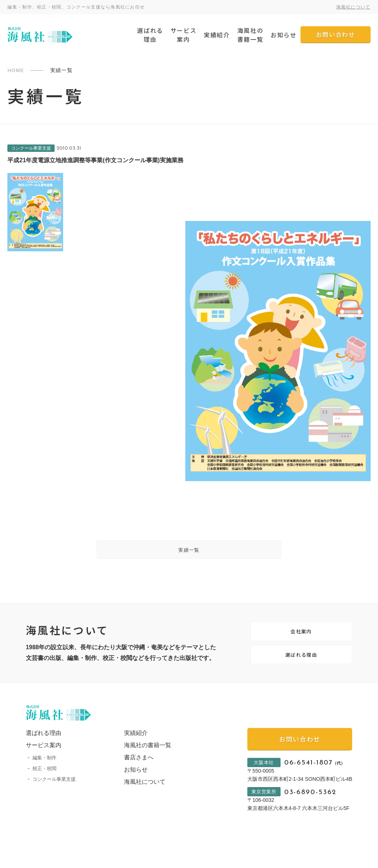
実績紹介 (217, 35)
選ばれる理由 (150, 35)
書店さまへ (135, 771)
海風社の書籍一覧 (250, 35)
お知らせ (283, 35)
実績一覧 (189, 552)
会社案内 (301, 638)
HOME (16, 70)
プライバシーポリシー (48, 860)
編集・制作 (44, 771)
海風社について (353, 7)
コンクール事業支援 (54, 792)
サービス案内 (183, 35)
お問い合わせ (336, 34)
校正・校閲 (44, 782)
